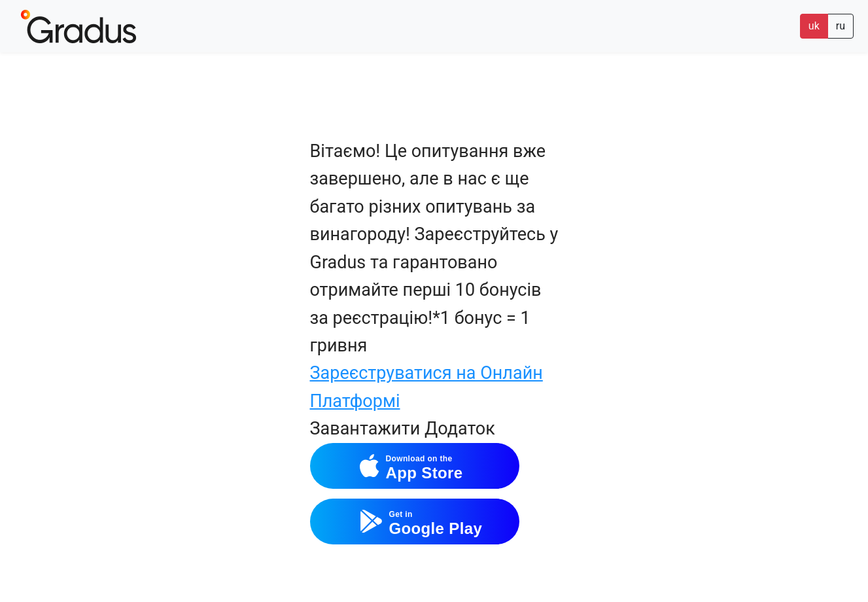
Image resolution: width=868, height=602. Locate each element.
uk (814, 26)
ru (841, 26)
